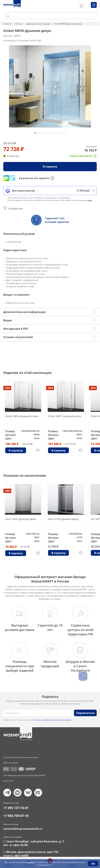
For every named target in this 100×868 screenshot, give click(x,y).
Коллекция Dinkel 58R (29, 40)
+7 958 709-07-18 (16, 816)
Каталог (19, 24)
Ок (93, 864)
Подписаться (85, 713)
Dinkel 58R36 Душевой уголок (22, 416)
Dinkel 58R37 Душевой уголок (65, 416)
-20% (7, 388)
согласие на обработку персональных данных (52, 720)
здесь (90, 200)
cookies (31, 862)
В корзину (50, 167)
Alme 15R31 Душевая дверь (21, 519)
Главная (7, 24)
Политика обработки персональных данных (21, 757)
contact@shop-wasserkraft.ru (23, 829)
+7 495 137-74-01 (16, 808)
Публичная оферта (11, 763)
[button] (35, 133)
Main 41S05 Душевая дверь (63, 519)
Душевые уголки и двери (38, 24)
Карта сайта (8, 781)
